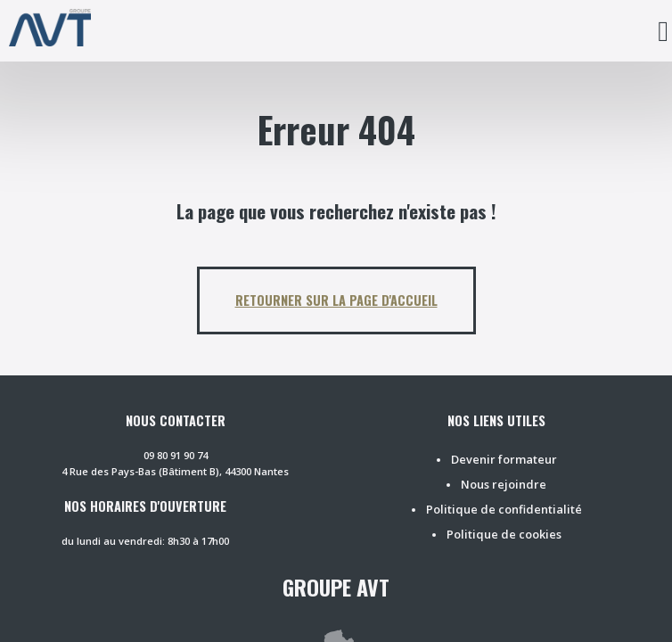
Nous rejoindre (504, 484)
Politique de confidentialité (504, 509)
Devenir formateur (504, 459)
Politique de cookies (504, 534)
